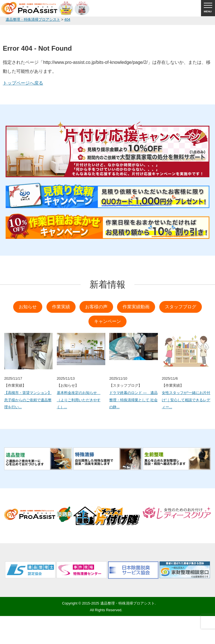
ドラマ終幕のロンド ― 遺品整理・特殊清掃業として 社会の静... (133, 400)
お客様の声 (96, 307)
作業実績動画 (136, 307)
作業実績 (61, 307)
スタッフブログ (181, 307)
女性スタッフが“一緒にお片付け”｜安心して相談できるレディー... (186, 400)
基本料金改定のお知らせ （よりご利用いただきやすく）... (79, 400)
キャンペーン (107, 321)
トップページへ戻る (23, 83)
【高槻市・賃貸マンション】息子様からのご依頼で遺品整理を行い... (28, 400)
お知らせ (28, 307)
